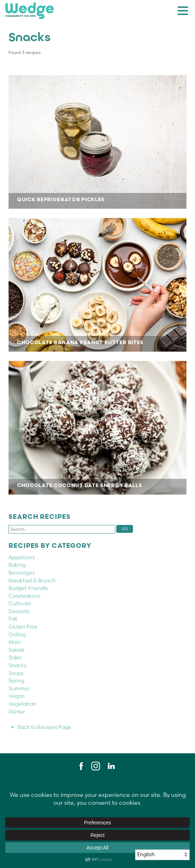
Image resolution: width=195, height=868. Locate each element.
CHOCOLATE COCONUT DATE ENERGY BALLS (97, 428)
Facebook (80, 766)
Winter (17, 712)
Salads (17, 650)
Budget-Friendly (28, 588)
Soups (16, 673)
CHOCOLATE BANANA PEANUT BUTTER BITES (97, 285)
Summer (19, 689)
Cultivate (20, 604)
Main (15, 642)
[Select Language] (162, 855)
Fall (13, 619)
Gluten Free (23, 627)
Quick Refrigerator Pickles (97, 142)
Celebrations (25, 596)
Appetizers (22, 557)
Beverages (22, 573)
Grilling (17, 635)
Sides (15, 658)
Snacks (17, 665)
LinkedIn (111, 766)
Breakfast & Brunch (32, 581)
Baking (17, 565)
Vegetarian (22, 704)
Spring (16, 681)
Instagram (96, 766)
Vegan (17, 696)
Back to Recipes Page (44, 727)
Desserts (19, 611)
